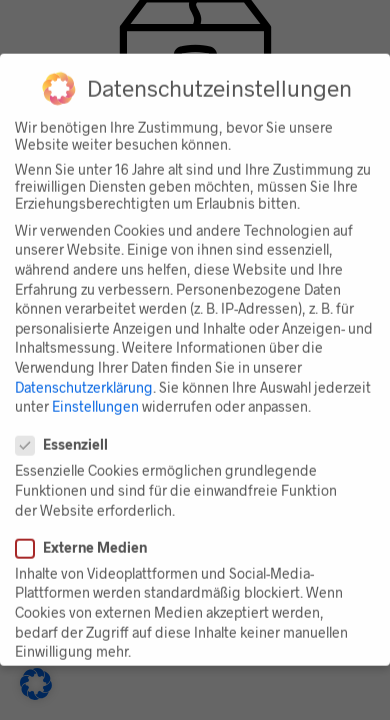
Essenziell (70, 436)
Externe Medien (89, 539)
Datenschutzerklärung (84, 378)
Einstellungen (95, 398)
